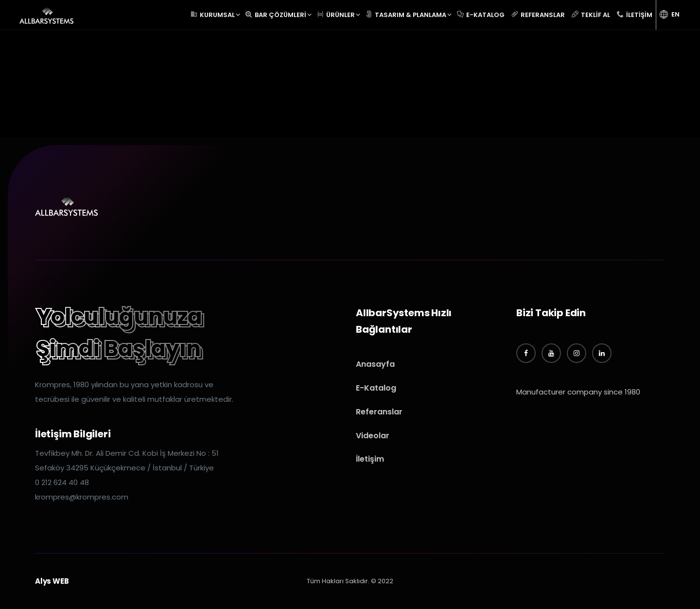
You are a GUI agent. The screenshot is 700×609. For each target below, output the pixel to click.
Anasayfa (375, 364)
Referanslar (379, 412)
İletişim (370, 459)
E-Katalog (376, 388)
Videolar (373, 436)
